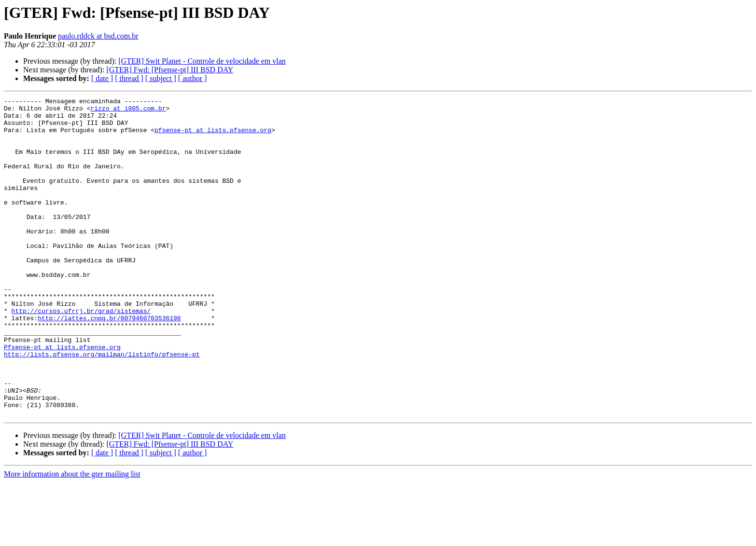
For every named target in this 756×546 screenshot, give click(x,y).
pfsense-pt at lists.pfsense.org (213, 137)
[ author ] (193, 78)
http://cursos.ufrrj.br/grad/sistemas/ (81, 354)
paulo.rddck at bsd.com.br (98, 36)
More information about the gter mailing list (72, 538)
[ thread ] (129, 78)
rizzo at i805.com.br (128, 111)
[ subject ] (161, 78)
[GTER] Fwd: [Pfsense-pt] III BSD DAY (170, 70)
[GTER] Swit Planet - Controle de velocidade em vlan (202, 61)
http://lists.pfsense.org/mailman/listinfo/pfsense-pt (102, 406)
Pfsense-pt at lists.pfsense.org (62, 397)
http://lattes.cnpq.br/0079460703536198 (109, 363)
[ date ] (102, 78)
